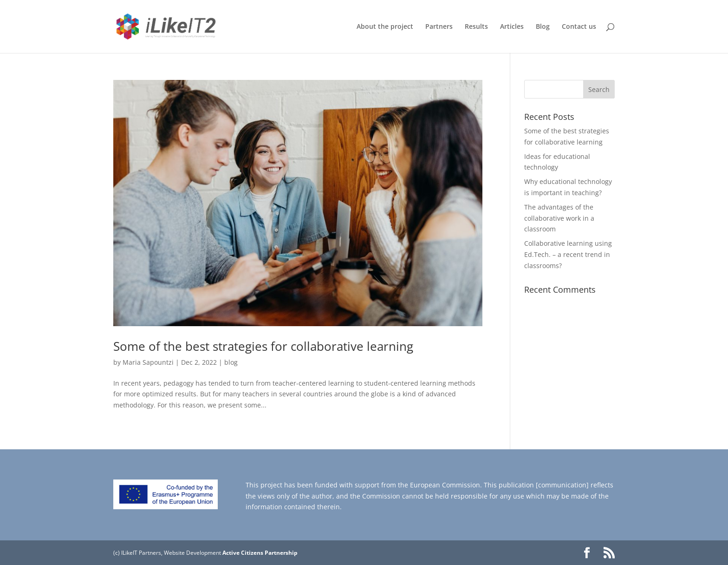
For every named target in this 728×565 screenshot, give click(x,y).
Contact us (579, 27)
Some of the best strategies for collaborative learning (263, 346)
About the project (385, 27)
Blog (543, 27)
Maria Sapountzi (148, 362)
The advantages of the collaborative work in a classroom (559, 218)
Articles (512, 27)
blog (231, 362)
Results (476, 27)
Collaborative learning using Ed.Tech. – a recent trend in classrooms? (568, 254)
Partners (439, 27)
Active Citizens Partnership (260, 553)
